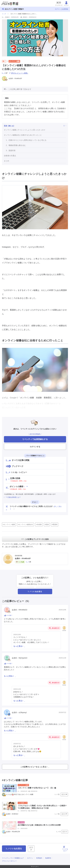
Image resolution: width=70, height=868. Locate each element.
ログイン (58, 9)
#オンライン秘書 (9, 524)
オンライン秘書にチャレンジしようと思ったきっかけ (25, 130)
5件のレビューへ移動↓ (20, 73)
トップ (4, 14)
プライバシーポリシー (9, 861)
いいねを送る (35, 591)
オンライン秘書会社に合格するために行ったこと (23, 135)
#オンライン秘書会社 (25, 524)
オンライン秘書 (14, 61)
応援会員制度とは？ (12, 497)
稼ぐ (4, 61)
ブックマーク (59, 4)
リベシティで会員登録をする (35, 439)
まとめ (7, 161)
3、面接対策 (11, 150)
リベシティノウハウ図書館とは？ (13, 858)
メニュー (66, 3)
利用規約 (39, 858)
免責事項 (48, 858)
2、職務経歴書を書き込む (16, 145)
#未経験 (39, 524)
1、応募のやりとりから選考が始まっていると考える (26, 140)
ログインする (35, 447)
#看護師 (55, 524)
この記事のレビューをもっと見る (35, 767)
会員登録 (65, 9)
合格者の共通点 (10, 156)
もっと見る (19, 646)
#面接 (47, 524)
